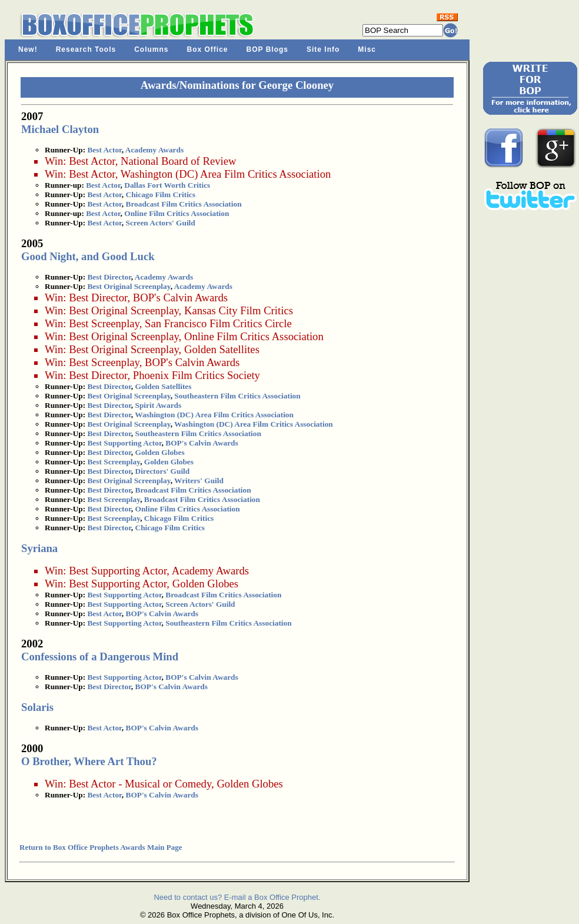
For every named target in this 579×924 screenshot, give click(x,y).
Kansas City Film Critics (239, 310)
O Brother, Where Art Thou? (89, 761)
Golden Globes (160, 452)
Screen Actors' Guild (161, 223)
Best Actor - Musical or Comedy (140, 784)
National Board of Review (178, 161)
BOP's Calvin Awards (180, 298)
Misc (367, 49)
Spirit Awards (159, 405)
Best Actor (104, 150)
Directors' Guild (163, 471)
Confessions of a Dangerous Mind (100, 657)
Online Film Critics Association (177, 213)
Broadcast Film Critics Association (184, 204)
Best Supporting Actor (124, 443)
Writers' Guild (199, 481)
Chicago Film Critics (161, 195)
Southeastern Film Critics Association (237, 396)
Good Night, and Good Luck (88, 256)
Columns (151, 49)
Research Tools (86, 49)
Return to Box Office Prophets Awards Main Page (101, 847)
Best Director (109, 277)
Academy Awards (154, 150)
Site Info (323, 49)
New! (28, 49)
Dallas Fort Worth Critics (167, 185)
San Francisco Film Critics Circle (218, 323)
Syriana (39, 548)
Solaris (37, 707)
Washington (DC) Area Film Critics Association (226, 174)
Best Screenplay (104, 323)
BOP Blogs (267, 49)
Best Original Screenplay (129, 286)
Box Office (208, 49)
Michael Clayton (60, 129)
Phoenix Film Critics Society (197, 375)
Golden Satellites (222, 349)
